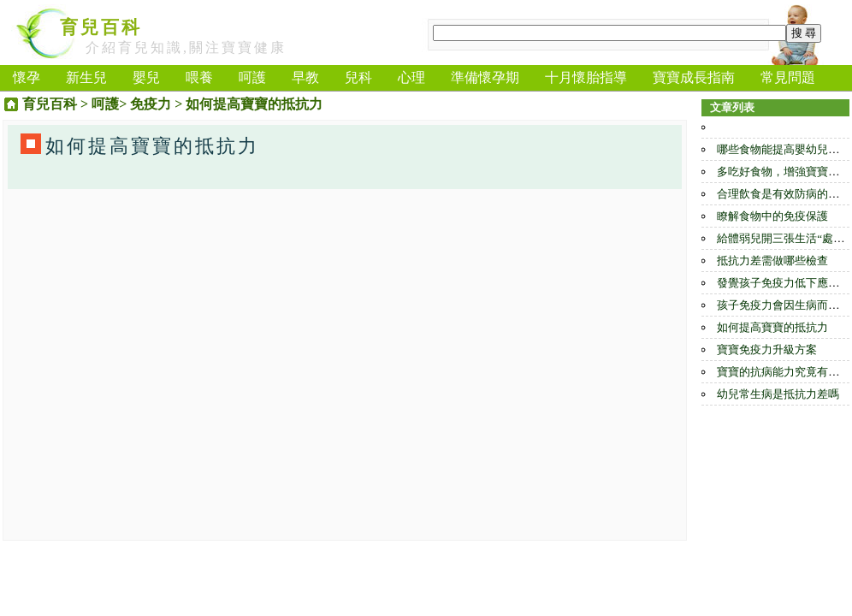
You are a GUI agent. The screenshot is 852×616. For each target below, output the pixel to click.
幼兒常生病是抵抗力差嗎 (778, 394)
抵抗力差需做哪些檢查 (772, 261)
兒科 (358, 77)
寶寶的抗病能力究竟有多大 (784, 372)
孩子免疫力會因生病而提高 (784, 305)
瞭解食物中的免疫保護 (772, 216)
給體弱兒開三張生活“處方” (783, 238)
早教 (305, 77)
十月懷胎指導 (586, 77)
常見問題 (788, 77)
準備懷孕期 (485, 77)
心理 (411, 77)
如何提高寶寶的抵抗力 (772, 327)
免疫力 (151, 104)
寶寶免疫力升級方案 (767, 349)
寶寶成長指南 (694, 77)
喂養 (199, 77)
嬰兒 (146, 77)
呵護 (252, 77)
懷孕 (27, 77)
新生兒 (86, 77)
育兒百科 (101, 27)
